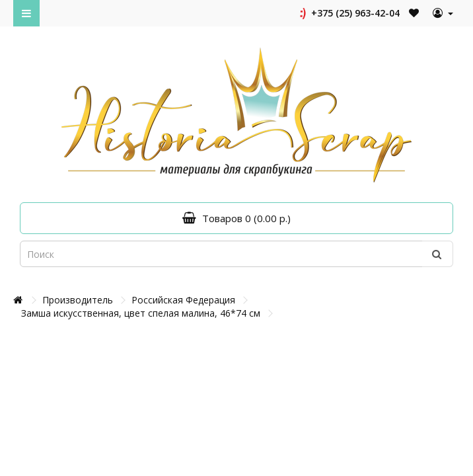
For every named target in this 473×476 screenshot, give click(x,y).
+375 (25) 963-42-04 (348, 13)
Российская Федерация (183, 300)
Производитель (78, 300)
